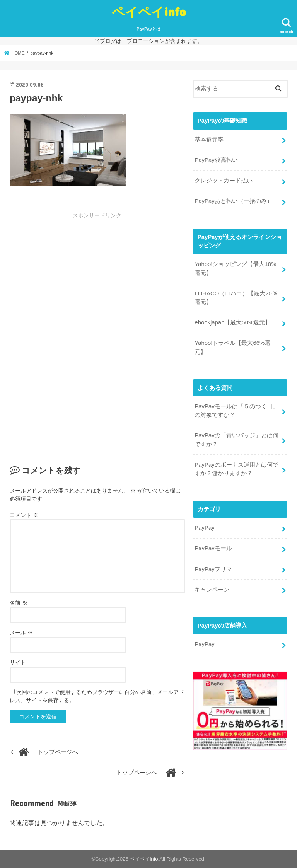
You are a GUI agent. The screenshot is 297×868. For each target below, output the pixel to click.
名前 (19, 603)
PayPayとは (148, 29)
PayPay (204, 527)
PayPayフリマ (213, 568)
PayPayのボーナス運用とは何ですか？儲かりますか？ (236, 468)
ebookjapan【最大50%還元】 (232, 322)
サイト (18, 662)
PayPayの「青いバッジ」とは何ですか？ (236, 439)
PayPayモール (213, 547)
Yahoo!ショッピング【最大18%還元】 (235, 268)
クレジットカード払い (224, 180)
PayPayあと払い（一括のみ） (233, 201)
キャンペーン (212, 588)
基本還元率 (209, 139)
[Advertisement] (97, 277)
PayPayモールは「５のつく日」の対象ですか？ (236, 409)
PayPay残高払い (216, 160)
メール (21, 633)
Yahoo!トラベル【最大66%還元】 (232, 346)
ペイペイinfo (149, 11)
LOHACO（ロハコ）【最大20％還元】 (236, 297)
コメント (24, 515)
